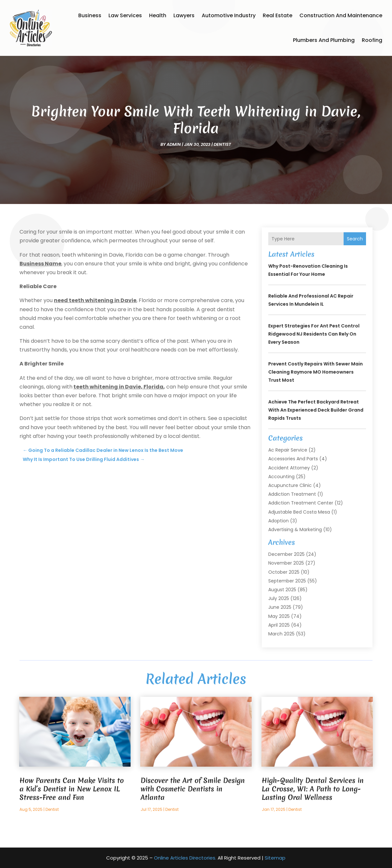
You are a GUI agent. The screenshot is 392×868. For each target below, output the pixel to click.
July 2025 (279, 598)
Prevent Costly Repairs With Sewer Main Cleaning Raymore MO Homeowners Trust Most (316, 372)
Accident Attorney (289, 468)
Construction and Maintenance (341, 15)
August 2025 (282, 590)
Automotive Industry (229, 15)
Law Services (125, 15)
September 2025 (287, 581)
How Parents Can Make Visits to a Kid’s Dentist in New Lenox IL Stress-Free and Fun (72, 789)
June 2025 (280, 607)
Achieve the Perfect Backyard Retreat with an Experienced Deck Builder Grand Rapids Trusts (316, 410)
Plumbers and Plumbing (324, 40)
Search (355, 239)
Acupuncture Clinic (290, 485)
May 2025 (279, 616)
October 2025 (284, 572)
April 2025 (279, 625)
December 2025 (286, 554)
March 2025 (281, 634)
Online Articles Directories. (185, 858)
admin (174, 144)
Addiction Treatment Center (301, 503)
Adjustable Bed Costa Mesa (299, 512)
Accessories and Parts (293, 459)
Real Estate (278, 15)
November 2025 (286, 563)
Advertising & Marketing (295, 530)
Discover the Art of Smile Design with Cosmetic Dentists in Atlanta (193, 789)
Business (90, 15)
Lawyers (184, 15)
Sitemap (275, 858)
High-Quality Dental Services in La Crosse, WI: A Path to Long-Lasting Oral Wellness (313, 789)
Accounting (281, 477)
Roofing (372, 40)
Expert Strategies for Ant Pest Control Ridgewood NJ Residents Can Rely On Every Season (314, 334)
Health (158, 15)
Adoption (278, 521)
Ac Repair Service (288, 450)
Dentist (222, 144)
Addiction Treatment (292, 494)
